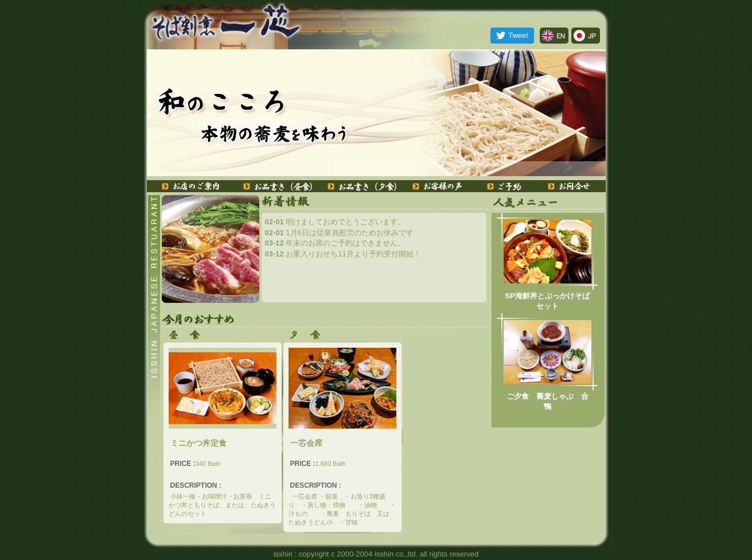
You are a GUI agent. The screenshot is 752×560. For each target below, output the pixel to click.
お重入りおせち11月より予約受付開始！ (343, 254)
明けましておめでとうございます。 (335, 222)
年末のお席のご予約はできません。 (335, 243)
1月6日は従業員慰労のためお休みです (339, 233)
